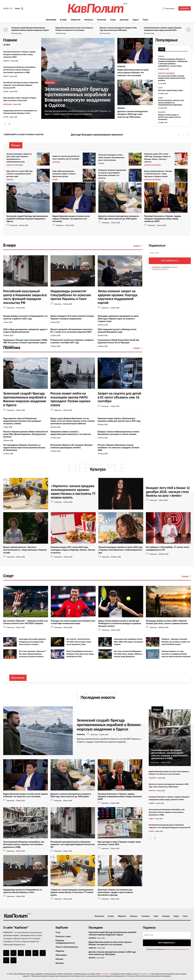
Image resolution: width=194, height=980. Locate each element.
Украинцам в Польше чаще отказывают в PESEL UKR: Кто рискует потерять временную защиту (25, 341)
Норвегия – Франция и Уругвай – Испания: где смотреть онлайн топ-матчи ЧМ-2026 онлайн (176, 642)
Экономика (8, 104)
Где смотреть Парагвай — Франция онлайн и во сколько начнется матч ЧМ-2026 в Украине (25, 622)
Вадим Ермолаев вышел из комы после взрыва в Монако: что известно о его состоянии (74, 29)
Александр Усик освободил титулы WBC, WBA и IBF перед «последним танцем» (128, 642)
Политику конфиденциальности (165, 268)
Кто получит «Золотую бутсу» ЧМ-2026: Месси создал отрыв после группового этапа (79, 642)
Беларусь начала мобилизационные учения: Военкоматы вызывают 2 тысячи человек (118, 433)
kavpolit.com (145, 974)
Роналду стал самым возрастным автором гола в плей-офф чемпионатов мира (73, 622)
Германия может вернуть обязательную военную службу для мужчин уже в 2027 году (119, 420)
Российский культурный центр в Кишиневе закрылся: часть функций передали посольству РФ (21, 85)
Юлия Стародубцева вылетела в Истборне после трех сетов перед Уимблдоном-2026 (80, 654)
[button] (20, 9)
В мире (6, 91)
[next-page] (188, 30)
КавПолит (105, 974)
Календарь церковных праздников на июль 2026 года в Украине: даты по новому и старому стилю (118, 319)
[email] (170, 253)
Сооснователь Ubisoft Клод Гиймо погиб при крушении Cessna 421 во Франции (118, 341)
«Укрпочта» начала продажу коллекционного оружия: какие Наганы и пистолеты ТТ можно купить (73, 492)
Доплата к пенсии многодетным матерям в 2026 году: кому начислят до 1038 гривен (118, 29)
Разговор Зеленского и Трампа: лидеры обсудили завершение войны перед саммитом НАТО (163, 29)
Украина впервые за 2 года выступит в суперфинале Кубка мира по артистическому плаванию (176, 654)
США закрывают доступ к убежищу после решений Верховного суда (117, 331)
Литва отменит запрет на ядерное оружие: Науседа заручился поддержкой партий (117, 297)
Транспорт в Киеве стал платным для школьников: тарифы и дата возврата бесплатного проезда (115, 892)
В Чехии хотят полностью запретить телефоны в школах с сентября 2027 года (72, 341)
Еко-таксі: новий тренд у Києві (170, 90)
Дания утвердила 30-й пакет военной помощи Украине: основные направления (72, 317)
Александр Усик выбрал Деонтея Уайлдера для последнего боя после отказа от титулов (32, 642)
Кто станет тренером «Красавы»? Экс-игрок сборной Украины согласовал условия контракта (32, 654)
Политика (50, 83)
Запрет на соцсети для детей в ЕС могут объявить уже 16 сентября (119, 397)
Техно (160, 88)
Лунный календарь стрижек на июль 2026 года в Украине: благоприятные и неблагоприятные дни (120, 550)
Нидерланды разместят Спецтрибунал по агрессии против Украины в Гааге (71, 295)
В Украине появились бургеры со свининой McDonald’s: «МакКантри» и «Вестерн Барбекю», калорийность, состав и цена (173, 62)
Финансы (121, 108)
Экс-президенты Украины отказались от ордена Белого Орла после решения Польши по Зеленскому (24, 447)
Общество (121, 66)
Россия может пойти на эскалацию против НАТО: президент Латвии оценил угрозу (70, 399)
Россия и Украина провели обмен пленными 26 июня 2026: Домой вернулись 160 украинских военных (25, 434)
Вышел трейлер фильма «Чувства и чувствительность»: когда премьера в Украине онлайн (158, 174)
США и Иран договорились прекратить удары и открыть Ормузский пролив (64, 174)
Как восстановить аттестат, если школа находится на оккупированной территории (171, 103)
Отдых (6, 76)
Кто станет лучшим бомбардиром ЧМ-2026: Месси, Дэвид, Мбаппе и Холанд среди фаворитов (128, 654)
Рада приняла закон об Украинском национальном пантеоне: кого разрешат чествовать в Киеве (22, 421)
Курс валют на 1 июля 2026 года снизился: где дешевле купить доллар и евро (20, 174)
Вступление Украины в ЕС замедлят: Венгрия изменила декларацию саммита (71, 446)
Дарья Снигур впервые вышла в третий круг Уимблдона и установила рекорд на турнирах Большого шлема (120, 623)
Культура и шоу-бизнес (166, 73)
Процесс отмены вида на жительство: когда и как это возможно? (169, 117)
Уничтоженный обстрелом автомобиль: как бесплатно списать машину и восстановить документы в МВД (20, 70)
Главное (6, 61)
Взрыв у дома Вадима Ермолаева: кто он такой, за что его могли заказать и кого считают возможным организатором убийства (73, 421)
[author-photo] (8, 225)
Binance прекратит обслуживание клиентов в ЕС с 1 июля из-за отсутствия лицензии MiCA (72, 331)
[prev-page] (6, 30)
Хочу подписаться (170, 261)
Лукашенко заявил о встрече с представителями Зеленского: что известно (71, 433)
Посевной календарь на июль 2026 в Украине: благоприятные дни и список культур (111, 157)
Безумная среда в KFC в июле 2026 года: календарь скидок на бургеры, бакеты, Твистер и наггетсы (73, 550)
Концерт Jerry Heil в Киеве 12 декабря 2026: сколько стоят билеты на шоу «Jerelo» (168, 492)
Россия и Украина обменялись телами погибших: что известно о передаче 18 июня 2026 (118, 447)
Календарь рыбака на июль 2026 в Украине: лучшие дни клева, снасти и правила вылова (167, 622)
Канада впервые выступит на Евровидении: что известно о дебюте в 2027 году (25, 317)
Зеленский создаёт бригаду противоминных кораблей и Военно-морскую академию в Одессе (30, 29)
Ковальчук (14, 225)
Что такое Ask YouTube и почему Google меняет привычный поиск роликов (172, 78)
